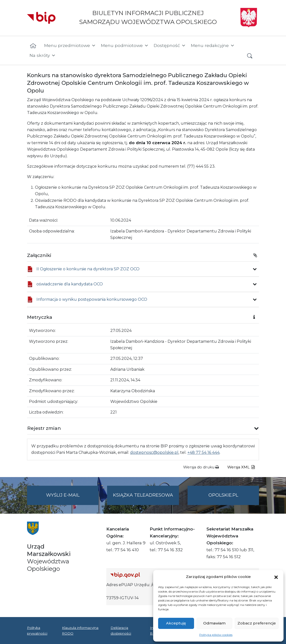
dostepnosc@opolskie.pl (154, 452)
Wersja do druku (201, 467)
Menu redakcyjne (213, 46)
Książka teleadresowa (143, 495)
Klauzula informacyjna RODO (80, 630)
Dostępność (170, 46)
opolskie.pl (223, 495)
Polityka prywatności (37, 630)
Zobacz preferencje (257, 623)
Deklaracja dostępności (121, 630)
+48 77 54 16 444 (203, 452)
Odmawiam (214, 623)
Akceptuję (176, 623)
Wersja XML (241, 467)
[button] (276, 577)
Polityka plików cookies (216, 635)
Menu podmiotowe (125, 46)
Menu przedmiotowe (70, 46)
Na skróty (43, 55)
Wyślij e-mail (72, 498)
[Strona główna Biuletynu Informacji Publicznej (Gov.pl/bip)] (147, 575)
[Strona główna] (33, 46)
